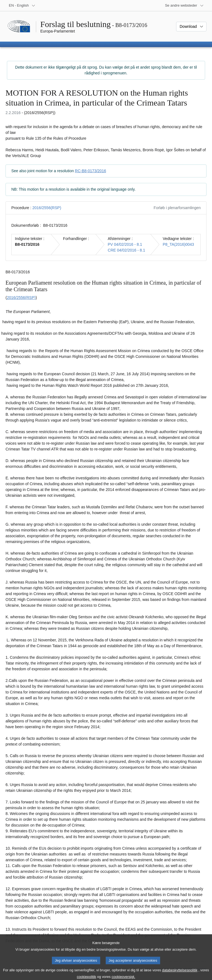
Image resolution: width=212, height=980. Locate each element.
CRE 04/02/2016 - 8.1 (126, 250)
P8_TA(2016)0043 (178, 244)
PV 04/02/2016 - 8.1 (125, 244)
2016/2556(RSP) (47, 208)
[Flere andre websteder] (184, 6)
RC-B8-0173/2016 (90, 171)
